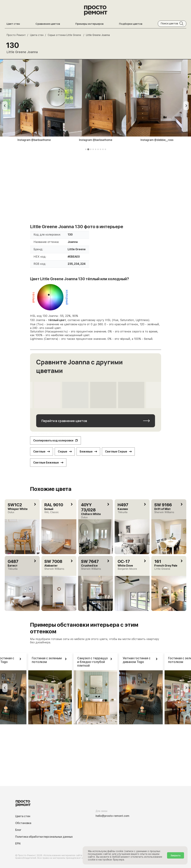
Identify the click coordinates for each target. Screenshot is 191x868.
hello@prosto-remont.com (112, 816)
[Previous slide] (5, 106)
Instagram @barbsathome (34, 140)
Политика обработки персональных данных (44, 837)
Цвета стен (23, 816)
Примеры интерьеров (89, 24)
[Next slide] (186, 106)
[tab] (86, 149)
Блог (18, 830)
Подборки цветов (131, 24)
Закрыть (176, 855)
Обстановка (23, 823)
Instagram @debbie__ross (157, 140)
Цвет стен (13, 24)
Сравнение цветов (48, 24)
